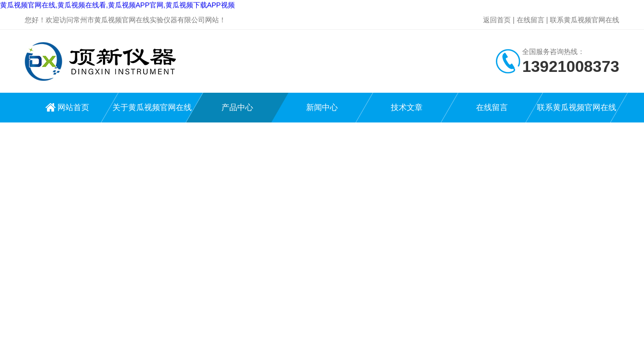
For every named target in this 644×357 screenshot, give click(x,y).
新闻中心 (322, 107)
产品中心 (237, 107)
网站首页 (73, 107)
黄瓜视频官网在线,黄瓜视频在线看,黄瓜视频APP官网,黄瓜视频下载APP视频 (117, 5)
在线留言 (531, 20)
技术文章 (407, 107)
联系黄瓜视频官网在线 (585, 20)
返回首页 (497, 20)
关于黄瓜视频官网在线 (152, 107)
